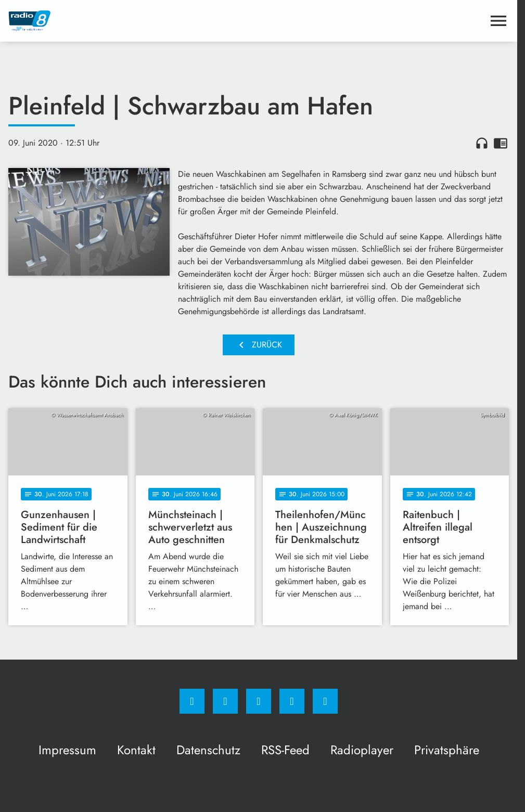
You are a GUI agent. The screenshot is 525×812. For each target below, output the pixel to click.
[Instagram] (225, 701)
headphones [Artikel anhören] (482, 143)
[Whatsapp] (259, 701)
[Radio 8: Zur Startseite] (133, 21)
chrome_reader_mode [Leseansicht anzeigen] (501, 143)
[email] (325, 701)
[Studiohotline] (292, 701)
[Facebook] (192, 701)
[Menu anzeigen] (498, 21)
